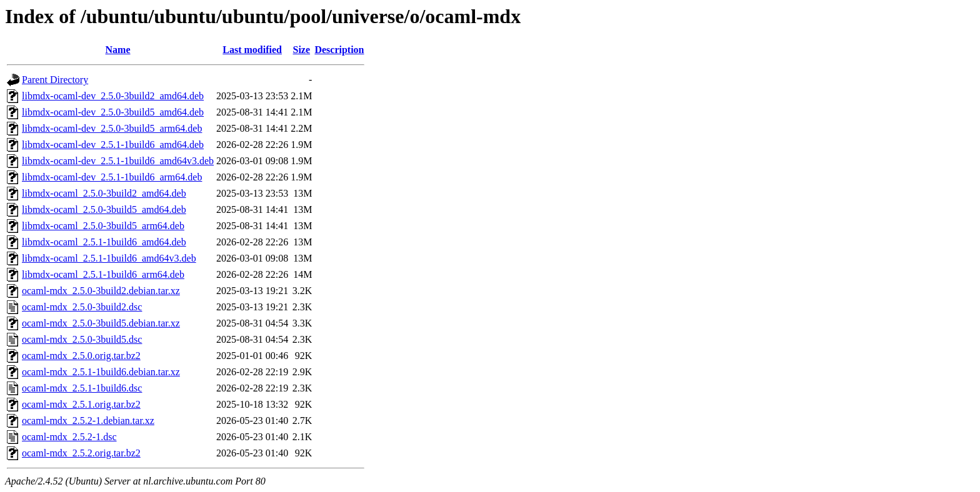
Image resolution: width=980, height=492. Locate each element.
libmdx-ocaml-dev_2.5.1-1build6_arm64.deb (112, 177)
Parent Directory (55, 80)
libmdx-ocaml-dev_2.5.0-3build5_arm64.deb (112, 128)
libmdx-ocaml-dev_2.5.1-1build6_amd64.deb (113, 145)
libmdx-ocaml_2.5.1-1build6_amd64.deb (104, 242)
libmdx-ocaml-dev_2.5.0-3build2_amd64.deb (113, 96)
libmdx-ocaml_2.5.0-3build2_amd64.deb (104, 193)
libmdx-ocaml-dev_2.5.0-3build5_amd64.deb (113, 112)
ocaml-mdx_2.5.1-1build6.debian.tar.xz (101, 372)
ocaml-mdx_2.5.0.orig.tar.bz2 (81, 356)
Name (118, 50)
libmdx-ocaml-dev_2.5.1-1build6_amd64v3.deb (118, 161)
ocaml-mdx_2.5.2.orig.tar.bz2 (81, 453)
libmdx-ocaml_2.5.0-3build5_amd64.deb (104, 209)
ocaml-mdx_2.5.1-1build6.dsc (82, 388)
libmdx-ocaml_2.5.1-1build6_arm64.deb (103, 274)
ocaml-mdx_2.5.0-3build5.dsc (82, 339)
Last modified (252, 50)
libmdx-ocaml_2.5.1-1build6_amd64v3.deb (109, 258)
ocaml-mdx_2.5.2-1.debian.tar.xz (88, 421)
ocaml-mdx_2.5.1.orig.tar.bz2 (81, 404)
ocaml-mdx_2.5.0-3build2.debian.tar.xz (101, 291)
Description (339, 50)
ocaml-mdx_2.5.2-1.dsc (69, 437)
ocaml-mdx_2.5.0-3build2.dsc (82, 307)
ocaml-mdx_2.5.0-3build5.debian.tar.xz (101, 323)
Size (302, 50)
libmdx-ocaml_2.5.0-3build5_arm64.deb (103, 226)
